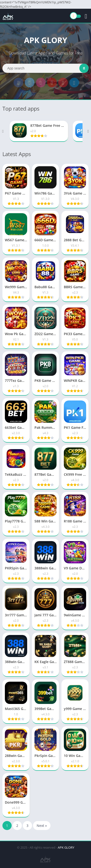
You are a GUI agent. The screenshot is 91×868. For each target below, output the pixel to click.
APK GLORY (66, 847)
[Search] (45, 68)
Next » (42, 826)
